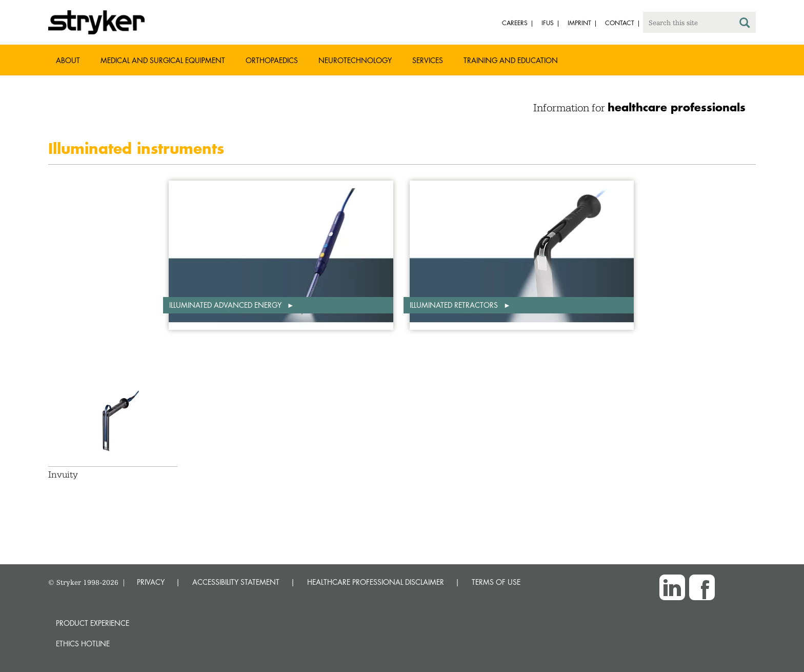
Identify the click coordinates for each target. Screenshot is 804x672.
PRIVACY (151, 582)
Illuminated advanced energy (226, 305)
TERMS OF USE (496, 582)
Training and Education (511, 60)
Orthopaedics (272, 60)
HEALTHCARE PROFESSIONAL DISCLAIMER (376, 582)
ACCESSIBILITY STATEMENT (236, 582)
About (68, 60)
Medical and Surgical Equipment (163, 60)
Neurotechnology (355, 60)
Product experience (93, 623)
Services (428, 60)
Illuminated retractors (455, 305)
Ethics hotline (83, 644)
